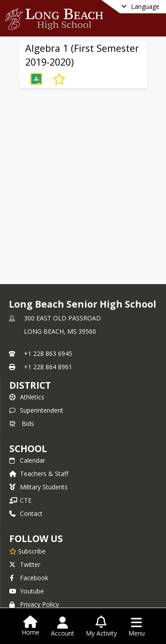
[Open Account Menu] (63, 627)
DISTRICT (30, 385)
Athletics (27, 397)
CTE (20, 500)
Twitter (25, 564)
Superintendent (36, 410)
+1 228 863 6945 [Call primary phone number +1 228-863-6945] (48, 353)
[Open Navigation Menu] (137, 627)
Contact (26, 513)
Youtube (27, 591)
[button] (36, 79)
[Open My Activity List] (101, 627)
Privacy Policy (34, 604)
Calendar (27, 460)
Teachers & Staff (39, 474)
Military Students (39, 487)
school (28, 449)
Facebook (29, 578)
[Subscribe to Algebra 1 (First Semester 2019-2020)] (59, 79)
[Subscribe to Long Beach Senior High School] (27, 551)
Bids (22, 423)
